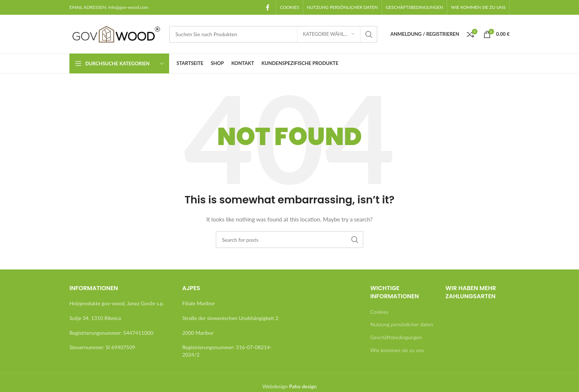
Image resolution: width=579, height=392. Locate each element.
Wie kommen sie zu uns (397, 350)
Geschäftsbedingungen (396, 337)
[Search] (273, 34)
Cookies (379, 312)
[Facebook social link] (268, 7)
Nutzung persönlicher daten (402, 324)
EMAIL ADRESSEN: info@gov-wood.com (109, 7)
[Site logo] (116, 33)
